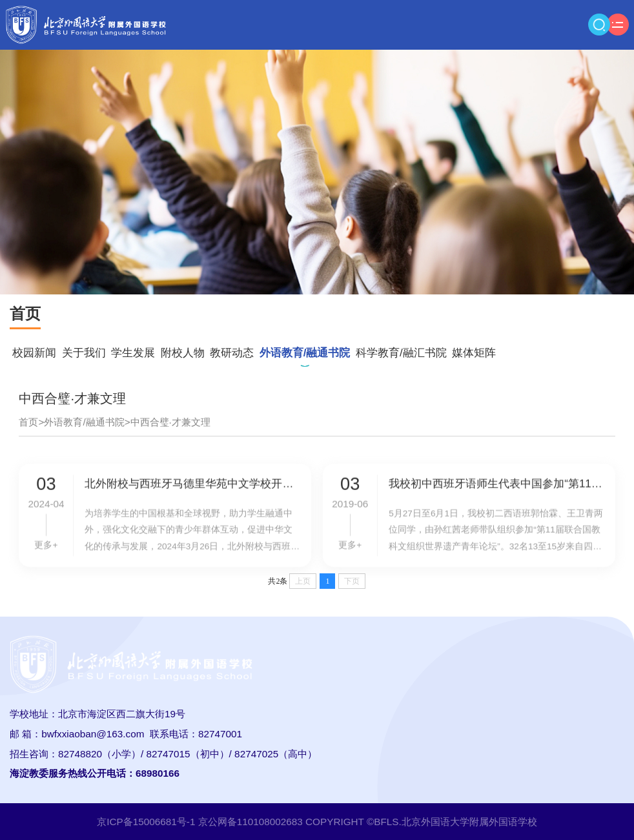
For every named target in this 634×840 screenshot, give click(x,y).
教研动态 (232, 353)
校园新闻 (34, 353)
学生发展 (133, 353)
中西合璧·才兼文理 (170, 422)
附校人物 (183, 353)
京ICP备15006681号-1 (146, 822)
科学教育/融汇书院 (401, 353)
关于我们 (84, 353)
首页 (28, 422)
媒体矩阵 (474, 353)
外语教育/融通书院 (305, 353)
